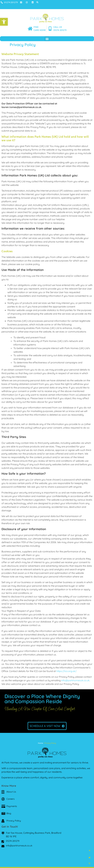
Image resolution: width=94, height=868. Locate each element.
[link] (4, 22)
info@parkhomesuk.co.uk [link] (75, 680)
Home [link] (40, 743)
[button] (37, 2)
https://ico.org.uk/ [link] (66, 671)
